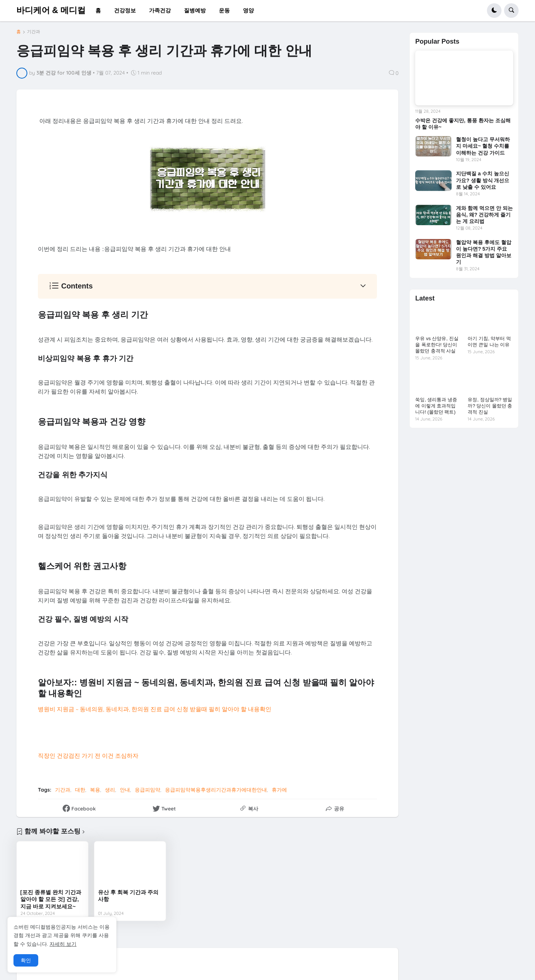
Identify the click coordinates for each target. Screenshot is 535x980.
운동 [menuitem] (224, 10)
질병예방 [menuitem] (195, 10)
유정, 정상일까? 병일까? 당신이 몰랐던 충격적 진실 (490, 406)
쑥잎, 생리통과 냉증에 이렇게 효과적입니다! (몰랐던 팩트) (436, 406)
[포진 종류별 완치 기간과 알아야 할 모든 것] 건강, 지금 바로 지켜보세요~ (51, 899)
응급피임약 (147, 790)
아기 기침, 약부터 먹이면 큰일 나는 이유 (489, 342)
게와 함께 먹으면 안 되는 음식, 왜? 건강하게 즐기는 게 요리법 (484, 215)
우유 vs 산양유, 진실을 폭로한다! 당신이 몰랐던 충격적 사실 (437, 345)
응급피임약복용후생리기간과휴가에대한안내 (216, 790)
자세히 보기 (63, 944)
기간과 (34, 32)
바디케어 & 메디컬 (51, 10)
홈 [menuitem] (98, 10)
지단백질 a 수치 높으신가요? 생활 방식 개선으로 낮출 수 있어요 (483, 180)
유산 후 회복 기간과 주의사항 (128, 896)
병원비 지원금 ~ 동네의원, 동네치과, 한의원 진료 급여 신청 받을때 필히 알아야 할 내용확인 (155, 709)
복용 (95, 790)
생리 (110, 790)
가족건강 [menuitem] (160, 10)
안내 (125, 790)
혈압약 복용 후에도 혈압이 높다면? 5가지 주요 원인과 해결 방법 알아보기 (484, 252)
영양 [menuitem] (248, 10)
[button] (494, 11)
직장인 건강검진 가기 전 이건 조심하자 (88, 756)
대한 (80, 790)
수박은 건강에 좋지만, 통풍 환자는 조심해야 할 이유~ (463, 124)
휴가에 (279, 790)
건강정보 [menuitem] (125, 10)
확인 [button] (26, 960)
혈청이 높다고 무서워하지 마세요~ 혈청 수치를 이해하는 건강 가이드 (483, 146)
